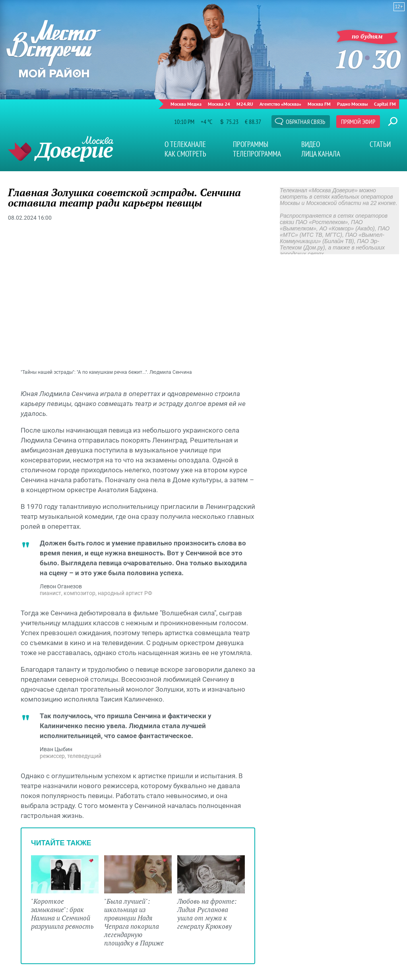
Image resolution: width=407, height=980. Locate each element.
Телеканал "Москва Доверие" (61, 149)
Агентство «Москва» (280, 104)
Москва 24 (219, 104)
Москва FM (319, 104)
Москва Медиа (186, 104)
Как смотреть (185, 154)
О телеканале (185, 144)
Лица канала (321, 154)
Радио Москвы (352, 104)
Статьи (380, 144)
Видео (311, 144)
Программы (251, 144)
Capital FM (385, 104)
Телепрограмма (257, 154)
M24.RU (245, 104)
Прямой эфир (358, 122)
